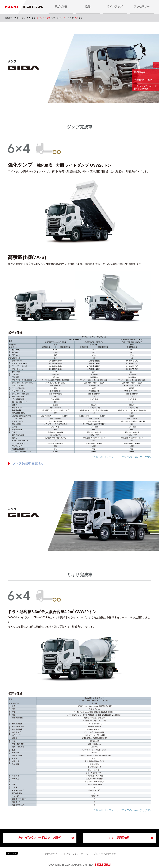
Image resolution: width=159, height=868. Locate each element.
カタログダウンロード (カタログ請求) (145, 88)
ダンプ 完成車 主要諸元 (28, 464)
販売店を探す (141, 72)
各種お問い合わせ (143, 80)
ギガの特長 (61, 7)
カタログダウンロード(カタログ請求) (40, 838)
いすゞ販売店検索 (119, 838)
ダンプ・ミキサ (44, 18)
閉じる (156, 65)
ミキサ (71, 18)
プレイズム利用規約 (105, 854)
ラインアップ (115, 7)
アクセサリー (142, 7)
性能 (88, 7)
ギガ (29, 18)
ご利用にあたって (53, 854)
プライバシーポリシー (78, 854)
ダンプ (60, 18)
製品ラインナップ (13, 18)
